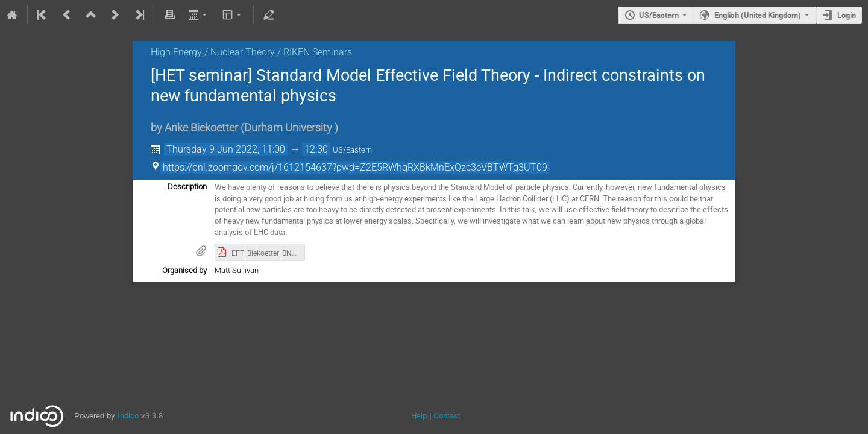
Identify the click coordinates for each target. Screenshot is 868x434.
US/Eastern (659, 15)
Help (419, 416)
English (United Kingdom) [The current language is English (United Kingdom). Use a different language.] (758, 15)
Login (847, 15)
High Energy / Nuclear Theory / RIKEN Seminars (251, 52)
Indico (128, 416)
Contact (447, 416)
